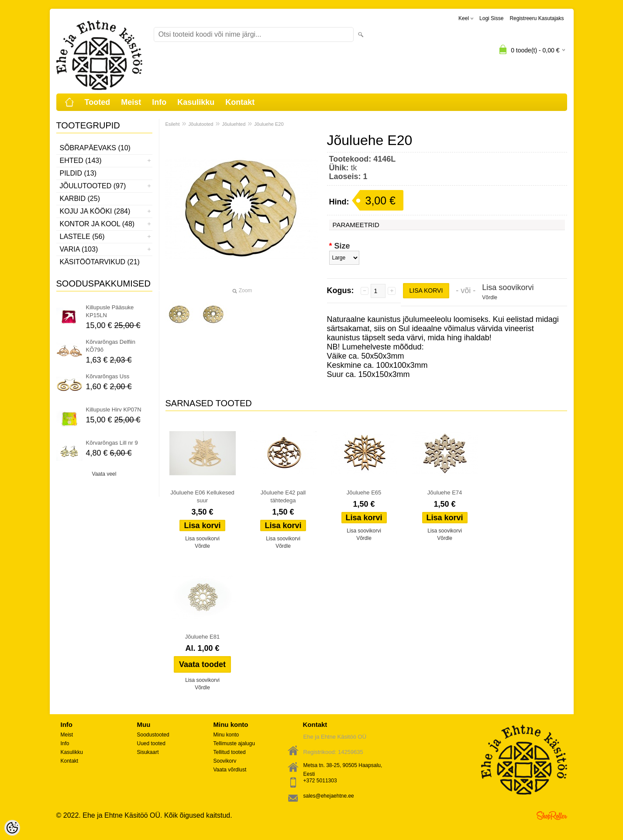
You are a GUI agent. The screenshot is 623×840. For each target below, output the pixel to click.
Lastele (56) (82, 237)
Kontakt (240, 102)
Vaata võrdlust (230, 770)
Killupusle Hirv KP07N (114, 410)
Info (159, 102)
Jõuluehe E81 (203, 637)
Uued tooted (151, 743)
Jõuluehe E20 (269, 124)
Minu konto (226, 735)
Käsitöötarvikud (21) (100, 262)
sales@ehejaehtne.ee (329, 796)
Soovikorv (225, 761)
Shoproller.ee (552, 816)
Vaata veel (104, 474)
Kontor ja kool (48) (97, 224)
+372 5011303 (320, 781)
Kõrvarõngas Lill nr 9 (112, 443)
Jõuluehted (234, 124)
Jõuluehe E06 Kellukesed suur (202, 496)
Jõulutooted (201, 124)
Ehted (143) (81, 161)
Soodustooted (153, 735)
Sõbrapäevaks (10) (95, 148)
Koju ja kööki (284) (95, 211)
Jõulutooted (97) (93, 186)
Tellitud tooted (230, 752)
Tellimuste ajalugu (234, 743)
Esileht (173, 124)
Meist (131, 102)
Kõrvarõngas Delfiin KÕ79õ (111, 346)
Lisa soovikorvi (508, 287)
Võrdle (490, 297)
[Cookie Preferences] (12, 828)
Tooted (98, 102)
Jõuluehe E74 (445, 493)
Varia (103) (79, 249)
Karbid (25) (80, 199)
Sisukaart (148, 752)
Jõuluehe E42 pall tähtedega (283, 496)
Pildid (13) (78, 173)
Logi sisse (491, 18)
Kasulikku (196, 102)
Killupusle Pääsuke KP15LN (110, 311)
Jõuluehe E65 (364, 493)
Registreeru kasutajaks (537, 18)
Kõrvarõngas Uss (108, 376)
